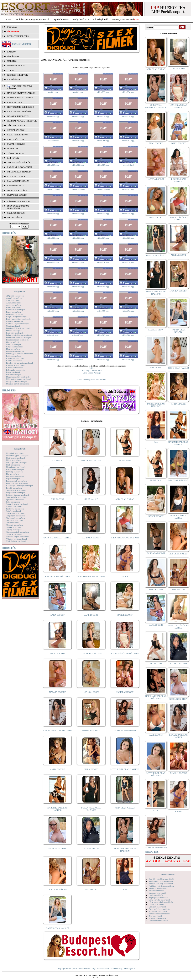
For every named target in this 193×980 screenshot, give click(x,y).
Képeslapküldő (101, 19)
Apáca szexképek (14, 303)
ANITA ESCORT (57, 769)
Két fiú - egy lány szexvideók (161, 881)
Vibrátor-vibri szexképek (17, 539)
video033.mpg (53, 286)
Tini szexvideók (155, 916)
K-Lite (92, 368)
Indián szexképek (14, 356)
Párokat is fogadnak (20, 167)
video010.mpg (78, 141)
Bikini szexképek (13, 307)
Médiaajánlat (129, 968)
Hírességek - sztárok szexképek (19, 354)
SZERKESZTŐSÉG (16, 213)
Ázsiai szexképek (14, 305)
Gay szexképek (13, 342)
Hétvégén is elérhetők (21, 107)
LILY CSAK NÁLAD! (57, 890)
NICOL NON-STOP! (58, 849)
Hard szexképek (13, 349)
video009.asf (53, 141)
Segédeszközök (16, 130)
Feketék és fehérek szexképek (19, 337)
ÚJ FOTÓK (12, 61)
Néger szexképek (13, 460)
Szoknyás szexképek (15, 509)
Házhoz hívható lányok (21, 93)
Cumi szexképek (13, 326)
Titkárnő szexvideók (157, 918)
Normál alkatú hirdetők (22, 121)
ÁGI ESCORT (58, 460)
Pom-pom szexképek (15, 476)
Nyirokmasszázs (17, 190)
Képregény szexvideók (158, 897)
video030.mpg (78, 262)
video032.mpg (128, 262)
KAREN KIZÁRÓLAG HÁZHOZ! (57, 809)
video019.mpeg (103, 189)
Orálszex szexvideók (157, 907)
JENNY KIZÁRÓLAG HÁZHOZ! (57, 538)
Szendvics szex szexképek (17, 504)
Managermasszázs (18, 181)
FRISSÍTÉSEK (14, 79)
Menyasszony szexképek (17, 381)
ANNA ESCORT (156, 590)
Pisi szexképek (12, 474)
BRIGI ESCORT (178, 143)
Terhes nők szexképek (16, 518)
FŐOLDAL (12, 27)
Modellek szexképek (15, 453)
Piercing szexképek (14, 472)
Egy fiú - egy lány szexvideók (161, 879)
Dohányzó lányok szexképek (18, 328)
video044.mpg (128, 335)
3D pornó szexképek (15, 296)
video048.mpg (128, 359)
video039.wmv (103, 311)
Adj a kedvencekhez (100, 968)
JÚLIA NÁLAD (91, 499)
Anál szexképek (13, 300)
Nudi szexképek (13, 465)
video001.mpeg (53, 92)
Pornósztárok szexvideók (159, 914)
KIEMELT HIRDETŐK (18, 75)
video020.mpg (128, 189)
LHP (8, 19)
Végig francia (16, 153)
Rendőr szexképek (14, 488)
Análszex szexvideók (158, 888)
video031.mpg (103, 262)
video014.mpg (78, 165)
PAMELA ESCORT (125, 692)
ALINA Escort (125, 460)
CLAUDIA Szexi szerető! (125, 731)
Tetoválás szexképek (15, 520)
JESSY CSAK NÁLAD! (91, 460)
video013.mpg (53, 165)
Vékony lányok (16, 125)
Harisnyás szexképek (15, 351)
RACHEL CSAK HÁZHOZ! (57, 576)
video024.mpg (128, 214)
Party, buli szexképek (15, 469)
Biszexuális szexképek (16, 310)
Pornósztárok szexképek (16, 481)
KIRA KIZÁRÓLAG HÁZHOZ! (125, 538)
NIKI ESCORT (57, 499)
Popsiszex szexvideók (158, 911)
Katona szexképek (14, 361)
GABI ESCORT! (156, 735)
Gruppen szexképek (15, 347)
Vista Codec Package (92, 373)
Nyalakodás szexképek (16, 467)
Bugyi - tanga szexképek (17, 317)
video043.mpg (103, 335)
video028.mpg (128, 238)
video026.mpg (78, 238)
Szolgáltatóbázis (81, 19)
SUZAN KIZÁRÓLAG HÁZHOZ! (91, 809)
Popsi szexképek (13, 479)
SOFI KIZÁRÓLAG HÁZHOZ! (91, 576)
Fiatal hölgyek (16, 144)
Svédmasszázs (16, 186)
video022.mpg (78, 214)
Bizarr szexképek (13, 312)
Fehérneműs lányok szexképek (19, 335)
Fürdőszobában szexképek (17, 340)
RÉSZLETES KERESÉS (18, 36)
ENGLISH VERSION (21, 44)
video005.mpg (53, 116)
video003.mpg (103, 92)
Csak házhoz (15, 102)
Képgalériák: (20, 291)
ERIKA (125, 576)
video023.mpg (103, 214)
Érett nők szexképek (15, 333)
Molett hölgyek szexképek (17, 455)
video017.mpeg (53, 189)
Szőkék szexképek (14, 506)
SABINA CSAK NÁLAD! (57, 928)
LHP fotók (13, 158)
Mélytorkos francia (19, 172)
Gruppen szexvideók (157, 893)
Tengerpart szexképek (15, 516)
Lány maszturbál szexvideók (161, 902)
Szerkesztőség (116, 968)
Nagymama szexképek (16, 458)
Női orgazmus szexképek (17, 462)
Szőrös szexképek (14, 511)
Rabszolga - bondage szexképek (20, 486)
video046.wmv (78, 359)
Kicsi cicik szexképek (15, 365)
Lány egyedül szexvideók (159, 900)
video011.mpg (103, 141)
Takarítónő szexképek (15, 513)
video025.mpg (53, 238)
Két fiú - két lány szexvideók (161, 884)
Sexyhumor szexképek (16, 493)
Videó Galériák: (168, 874)
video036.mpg (128, 286)
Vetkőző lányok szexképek (17, 536)
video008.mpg (128, 116)
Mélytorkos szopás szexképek (19, 379)
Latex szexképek (13, 372)
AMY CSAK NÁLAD (125, 499)
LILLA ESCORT (91, 769)
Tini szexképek (13, 523)
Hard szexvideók (156, 895)
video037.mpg (53, 311)
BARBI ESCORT (125, 615)
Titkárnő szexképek (14, 525)
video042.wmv (78, 335)
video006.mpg (78, 116)
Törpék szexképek (14, 527)
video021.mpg (53, 214)
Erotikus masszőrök (19, 112)
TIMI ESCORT (91, 890)
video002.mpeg (78, 92)
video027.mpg (103, 238)
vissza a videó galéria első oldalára (92, 379)
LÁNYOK (12, 52)
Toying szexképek (14, 530)
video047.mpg (103, 359)
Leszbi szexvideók (157, 904)
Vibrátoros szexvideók (158, 921)
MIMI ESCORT (156, 143)
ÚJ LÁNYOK (13, 56)
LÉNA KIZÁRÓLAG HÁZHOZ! (57, 731)
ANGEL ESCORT (57, 653)
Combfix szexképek (15, 321)
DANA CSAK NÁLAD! (91, 653)
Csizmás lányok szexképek (18, 324)
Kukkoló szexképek (15, 367)
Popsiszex (13, 149)
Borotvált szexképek (15, 314)
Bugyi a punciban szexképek (18, 319)
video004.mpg (128, 92)
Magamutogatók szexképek (18, 377)
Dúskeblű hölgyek (18, 116)
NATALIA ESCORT (91, 849)
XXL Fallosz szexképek (16, 541)
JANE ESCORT (91, 615)
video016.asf (128, 165)
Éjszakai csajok (17, 176)
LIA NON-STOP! (91, 692)
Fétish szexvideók (156, 890)
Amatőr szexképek (14, 298)
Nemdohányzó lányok (20, 98)
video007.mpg (103, 116)
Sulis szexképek (13, 502)
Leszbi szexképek (14, 374)
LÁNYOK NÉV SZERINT (19, 201)
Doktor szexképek (14, 330)
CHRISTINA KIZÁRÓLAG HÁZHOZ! (125, 850)
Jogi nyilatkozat (65, 968)
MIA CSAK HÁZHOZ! (178, 480)
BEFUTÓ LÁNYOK (16, 66)
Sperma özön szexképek (16, 497)
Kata (125, 890)
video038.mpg (78, 311)
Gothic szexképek (14, 344)
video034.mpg (78, 286)
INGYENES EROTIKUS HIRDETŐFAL (18, 207)
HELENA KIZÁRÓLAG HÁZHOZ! (156, 697)
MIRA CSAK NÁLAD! (125, 808)
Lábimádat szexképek (15, 370)
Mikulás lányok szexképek (17, 384)
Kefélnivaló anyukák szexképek (20, 363)
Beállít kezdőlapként (82, 968)
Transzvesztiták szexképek (17, 532)
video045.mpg (53, 359)
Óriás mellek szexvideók (159, 909)
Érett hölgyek (16, 139)
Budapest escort (17, 195)
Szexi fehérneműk (18, 135)
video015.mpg (103, 165)
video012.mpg (128, 141)
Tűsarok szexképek (14, 534)
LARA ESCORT (58, 615)
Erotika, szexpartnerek (123, 19)
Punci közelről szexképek (17, 483)
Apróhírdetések (61, 19)
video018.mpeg (78, 189)
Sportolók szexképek (15, 499)
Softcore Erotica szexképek (18, 495)
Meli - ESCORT (156, 217)
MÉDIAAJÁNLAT (15, 217)
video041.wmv (53, 335)
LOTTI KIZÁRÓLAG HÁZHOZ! (125, 769)
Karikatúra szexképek (15, 358)
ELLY (156, 811)
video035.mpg (103, 286)
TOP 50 (11, 70)
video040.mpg (128, 311)
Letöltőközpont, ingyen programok (32, 19)
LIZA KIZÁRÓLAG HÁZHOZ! (125, 653)
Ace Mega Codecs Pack (92, 370)
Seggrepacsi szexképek (16, 490)
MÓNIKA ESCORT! (91, 731)
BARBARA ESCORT (91, 538)
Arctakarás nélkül (19, 162)
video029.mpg (53, 262)
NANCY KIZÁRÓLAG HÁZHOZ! (179, 627)
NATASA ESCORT (57, 692)
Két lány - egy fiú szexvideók (161, 886)
